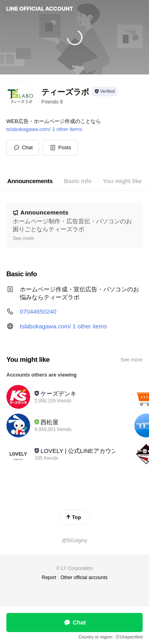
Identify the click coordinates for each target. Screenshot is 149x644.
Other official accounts (84, 578)
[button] (60, 148)
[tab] (30, 181)
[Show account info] (105, 92)
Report (49, 578)
